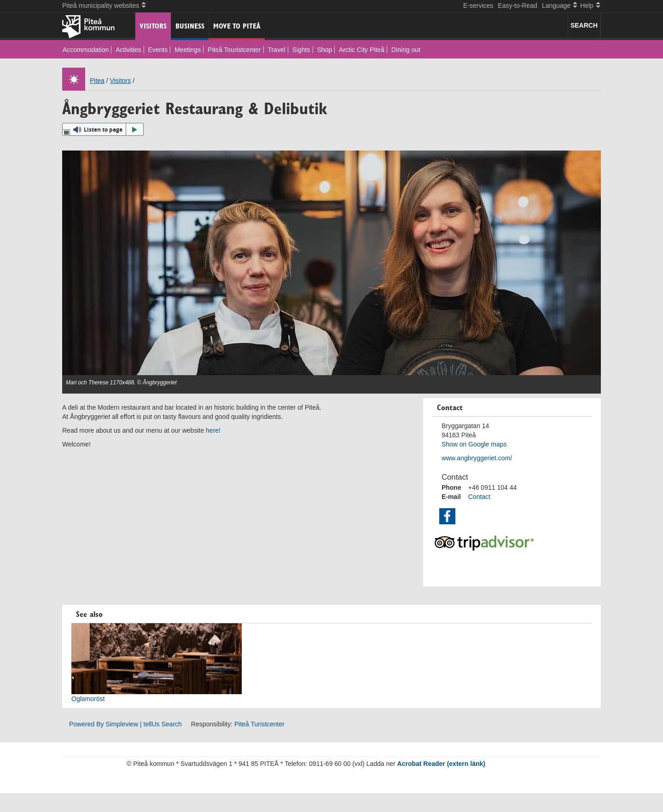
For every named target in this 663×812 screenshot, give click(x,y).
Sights (301, 50)
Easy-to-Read (518, 6)
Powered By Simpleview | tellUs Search (125, 724)
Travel (276, 50)
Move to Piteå (237, 26)
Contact (479, 497)
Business (190, 26)
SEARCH (584, 25)
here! (213, 430)
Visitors (153, 26)
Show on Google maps (474, 444)
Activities (128, 50)
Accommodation (86, 50)
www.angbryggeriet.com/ (477, 458)
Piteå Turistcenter (259, 724)
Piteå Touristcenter (234, 50)
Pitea (97, 81)
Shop (325, 50)
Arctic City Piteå (362, 50)
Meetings (188, 50)
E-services (478, 6)
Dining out (406, 50)
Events (158, 50)
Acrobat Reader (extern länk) (441, 764)
